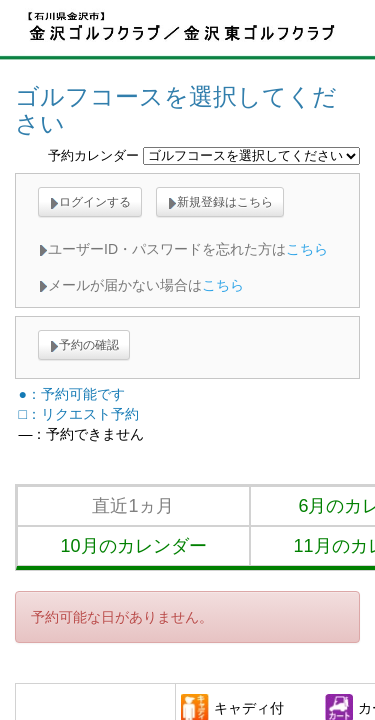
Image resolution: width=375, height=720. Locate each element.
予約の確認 (84, 345)
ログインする (90, 202)
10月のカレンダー (133, 546)
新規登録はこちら (220, 202)
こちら (307, 249)
